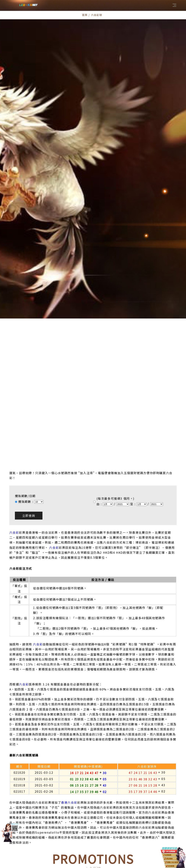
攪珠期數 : (26, 456)
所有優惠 (62, 833)
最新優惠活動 (105, 833)
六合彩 (14, 487)
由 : (100, 458)
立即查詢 (29, 470)
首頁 (85, 15)
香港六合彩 (69, 757)
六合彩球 (81, 833)
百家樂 (126, 833)
